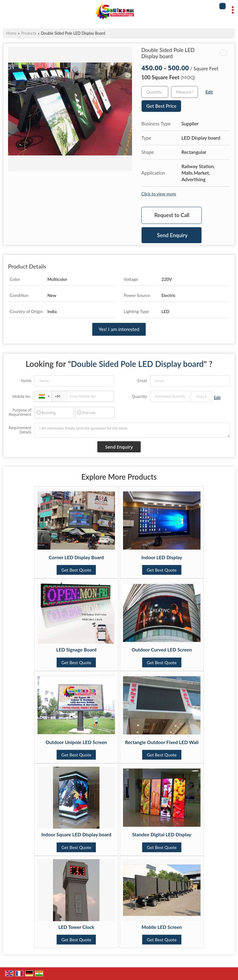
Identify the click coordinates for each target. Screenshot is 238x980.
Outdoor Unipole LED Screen (76, 742)
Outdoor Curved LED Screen (162, 650)
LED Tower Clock (76, 927)
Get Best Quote (76, 570)
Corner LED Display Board (76, 557)
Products (29, 33)
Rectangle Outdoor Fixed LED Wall (162, 742)
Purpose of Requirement (20, 412)
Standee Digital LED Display (162, 834)
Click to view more (159, 194)
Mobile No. (22, 396)
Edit (209, 92)
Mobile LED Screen (162, 927)
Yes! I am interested (119, 329)
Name (26, 381)
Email (142, 381)
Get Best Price (161, 106)
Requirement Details (20, 430)
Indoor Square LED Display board (76, 834)
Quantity (139, 396)
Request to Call (172, 215)
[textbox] (185, 92)
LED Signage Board (76, 650)
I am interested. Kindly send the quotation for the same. (132, 430)
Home (11, 33)
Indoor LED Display (162, 557)
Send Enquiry (172, 235)
